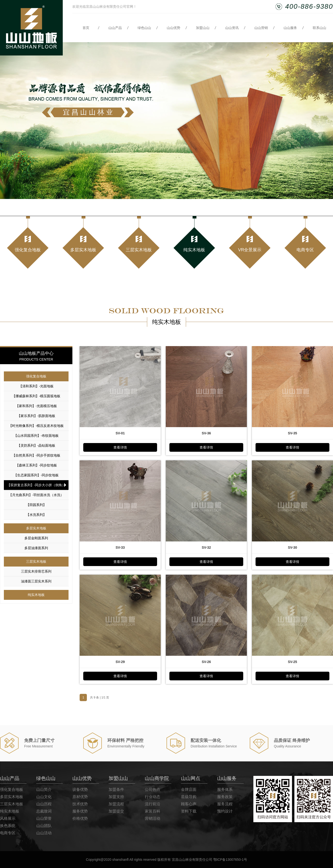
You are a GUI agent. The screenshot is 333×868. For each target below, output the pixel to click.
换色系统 (8, 826)
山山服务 (290, 28)
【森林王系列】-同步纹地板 (36, 465)
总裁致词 (44, 811)
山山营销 (261, 28)
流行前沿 (153, 804)
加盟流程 (116, 804)
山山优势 (173, 28)
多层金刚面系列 (36, 538)
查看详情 (120, 447)
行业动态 (153, 797)
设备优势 (80, 789)
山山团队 (44, 826)
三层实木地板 (36, 561)
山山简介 (44, 789)
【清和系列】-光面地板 (36, 386)
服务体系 (225, 789)
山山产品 (115, 28)
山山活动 (44, 833)
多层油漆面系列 (36, 548)
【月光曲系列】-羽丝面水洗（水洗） (36, 495)
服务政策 (225, 797)
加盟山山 (203, 28)
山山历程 (44, 804)
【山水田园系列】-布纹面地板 (36, 436)
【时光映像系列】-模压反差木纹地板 (36, 426)
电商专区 (8, 833)
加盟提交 (116, 811)
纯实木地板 (36, 595)
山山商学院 (157, 778)
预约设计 (225, 811)
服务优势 (80, 811)
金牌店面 (189, 789)
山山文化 (44, 797)
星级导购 (189, 797)
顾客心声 (189, 804)
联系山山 (319, 28)
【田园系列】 (36, 505)
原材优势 (80, 797)
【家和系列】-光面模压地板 (36, 406)
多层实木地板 (36, 528)
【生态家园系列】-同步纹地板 (36, 475)
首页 (86, 28)
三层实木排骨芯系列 (36, 571)
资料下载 (189, 811)
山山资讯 (232, 28)
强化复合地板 (36, 376)
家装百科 (153, 811)
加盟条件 (116, 789)
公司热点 (153, 789)
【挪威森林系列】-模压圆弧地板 (36, 396)
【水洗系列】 (36, 515)
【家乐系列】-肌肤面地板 (36, 416)
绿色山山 (144, 28)
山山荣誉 (44, 818)
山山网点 (191, 778)
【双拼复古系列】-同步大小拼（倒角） (36, 485)
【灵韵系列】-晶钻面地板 (36, 445)
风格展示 (8, 818)
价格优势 (80, 818)
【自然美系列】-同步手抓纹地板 (36, 455)
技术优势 (80, 804)
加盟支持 (116, 797)
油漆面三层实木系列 (36, 581)
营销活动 (153, 818)
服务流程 (225, 804)
